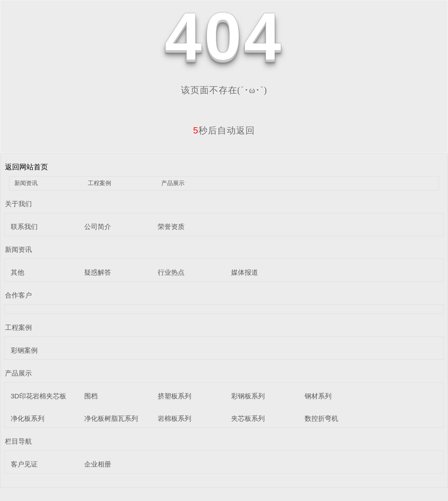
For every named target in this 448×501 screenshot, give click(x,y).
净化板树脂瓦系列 (111, 418)
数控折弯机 (321, 418)
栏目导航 (18, 441)
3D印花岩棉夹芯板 (39, 396)
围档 (91, 396)
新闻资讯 (26, 183)
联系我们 (24, 227)
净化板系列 (28, 418)
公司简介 (98, 227)
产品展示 (173, 183)
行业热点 (171, 272)
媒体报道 (245, 272)
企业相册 (98, 464)
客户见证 (24, 464)
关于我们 (18, 204)
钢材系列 (318, 396)
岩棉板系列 (174, 418)
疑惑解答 (98, 272)
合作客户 (18, 295)
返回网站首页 (26, 167)
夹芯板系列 (248, 418)
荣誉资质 (171, 227)
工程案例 (99, 183)
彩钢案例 (24, 350)
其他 (17, 272)
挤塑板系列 (174, 396)
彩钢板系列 (248, 396)
